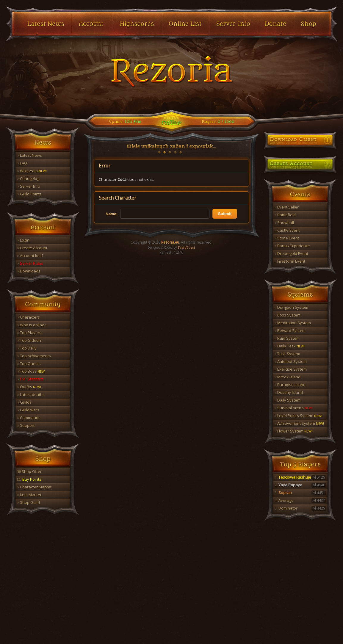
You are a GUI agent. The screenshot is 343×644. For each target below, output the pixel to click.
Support (26, 425)
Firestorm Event (290, 261)
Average (300, 500)
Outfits (29, 387)
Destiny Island (289, 392)
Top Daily (27, 348)
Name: (111, 214)
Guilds (24, 402)
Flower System (293, 431)
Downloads (29, 271)
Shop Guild (29, 502)
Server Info (29, 186)
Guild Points (29, 194)
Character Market (34, 487)
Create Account (32, 248)
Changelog (28, 178)
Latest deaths (31, 394)
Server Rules (30, 263)
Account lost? (30, 256)
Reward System (290, 330)
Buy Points (29, 479)
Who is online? (32, 325)
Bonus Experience (292, 246)
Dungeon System (291, 307)
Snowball (284, 222)
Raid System (287, 338)
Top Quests (29, 363)
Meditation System (293, 323)
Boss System (288, 315)
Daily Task (290, 346)
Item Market (29, 495)
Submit (225, 214)
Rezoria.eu (170, 242)
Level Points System (298, 416)
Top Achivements (34, 356)
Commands (29, 418)
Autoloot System (291, 361)
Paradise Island (290, 385)
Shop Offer (29, 471)
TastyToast (186, 248)
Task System (287, 354)
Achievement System (299, 423)
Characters (29, 317)
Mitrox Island (288, 377)
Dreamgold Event (291, 253)
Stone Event (287, 238)
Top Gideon (29, 340)
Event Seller (287, 207)
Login (23, 240)
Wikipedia (32, 171)
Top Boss (31, 371)
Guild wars (28, 410)
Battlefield (285, 215)
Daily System (288, 400)
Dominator (300, 508)
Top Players (29, 333)
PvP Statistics (30, 379)
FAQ (22, 163)
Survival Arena (294, 408)
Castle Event (287, 230)
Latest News (30, 155)
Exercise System (291, 369)
